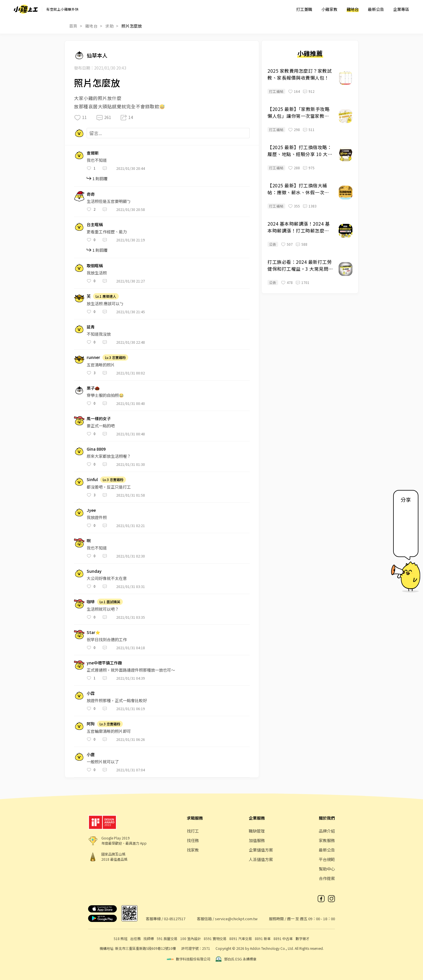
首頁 (73, 26)
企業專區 (401, 9)
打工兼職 (304, 9)
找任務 (193, 840)
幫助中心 (327, 869)
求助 (109, 26)
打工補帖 (276, 91)
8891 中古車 (283, 938)
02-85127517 (175, 919)
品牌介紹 (327, 831)
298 (297, 129)
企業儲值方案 (261, 850)
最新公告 (376, 9)
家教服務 (327, 840)
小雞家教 (329, 9)
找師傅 (149, 938)
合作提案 (327, 878)
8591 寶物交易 (215, 938)
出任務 (135, 938)
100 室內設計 (191, 938)
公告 (273, 244)
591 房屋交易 (167, 938)
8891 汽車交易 (241, 938)
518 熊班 (121, 938)
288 (297, 168)
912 (312, 91)
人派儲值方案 (261, 859)
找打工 (193, 831)
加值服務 (257, 840)
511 (312, 129)
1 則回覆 (100, 178)
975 (312, 168)
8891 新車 (263, 938)
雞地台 (353, 9)
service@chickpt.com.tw (236, 919)
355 (297, 206)
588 (304, 244)
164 (297, 91)
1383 (313, 206)
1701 (305, 282)
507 (290, 244)
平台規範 (327, 859)
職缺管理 (257, 831)
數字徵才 (302, 938)
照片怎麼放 (132, 26)
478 (290, 282)
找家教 (193, 850)
